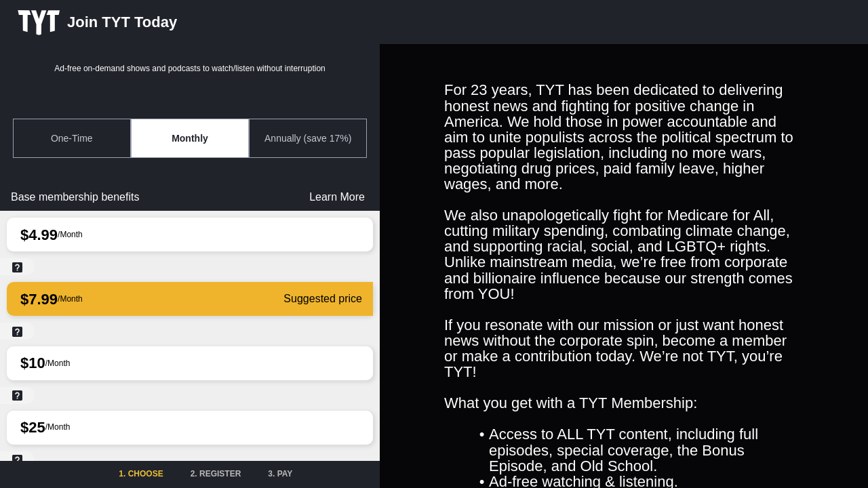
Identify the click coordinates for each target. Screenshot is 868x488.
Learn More (337, 197)
